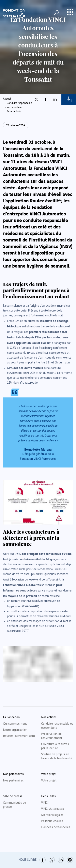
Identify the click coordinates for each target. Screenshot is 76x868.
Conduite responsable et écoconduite (57, 726)
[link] (43, 860)
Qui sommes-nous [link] (15, 724)
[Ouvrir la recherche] (57, 13)
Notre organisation (15, 730)
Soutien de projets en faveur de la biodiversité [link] (57, 756)
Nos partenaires (13, 781)
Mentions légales (52, 815)
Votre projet (49, 781)
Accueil (7, 99)
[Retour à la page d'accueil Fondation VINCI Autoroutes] (14, 14)
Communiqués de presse (14, 805)
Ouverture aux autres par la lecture (55, 746)
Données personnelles (56, 827)
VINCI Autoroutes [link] (52, 809)
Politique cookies (52, 821)
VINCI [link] (45, 803)
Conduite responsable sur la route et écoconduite (19, 107)
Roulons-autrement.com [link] (19, 736)
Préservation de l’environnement (52, 736)
